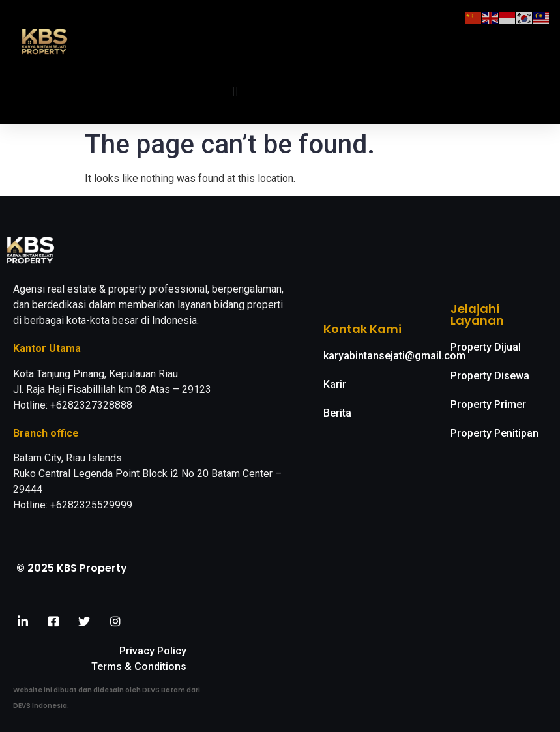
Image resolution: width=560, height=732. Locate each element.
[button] (235, 92)
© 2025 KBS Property (72, 568)
